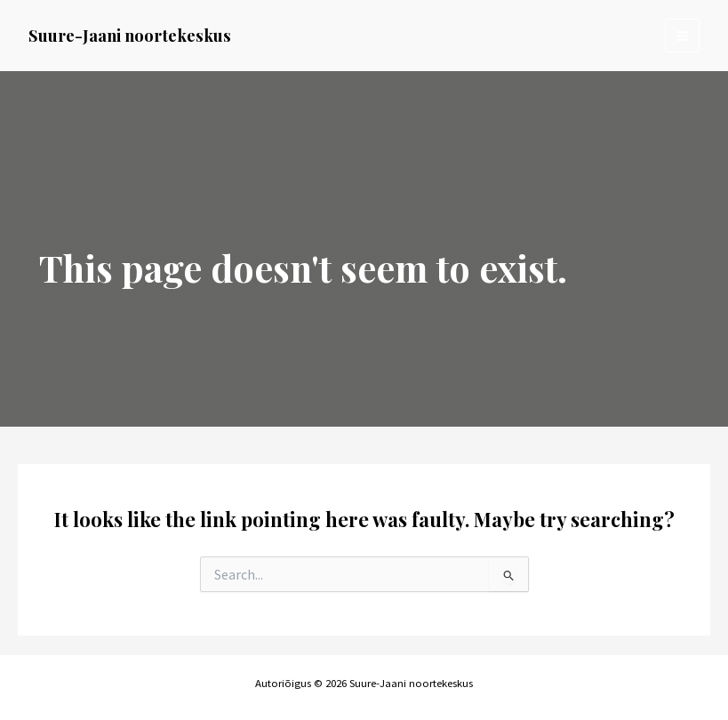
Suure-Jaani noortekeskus (130, 35)
